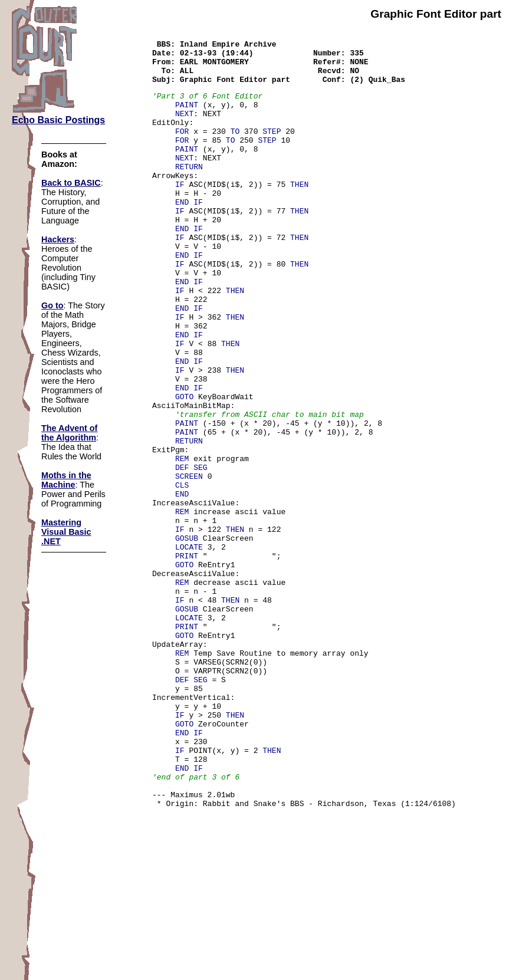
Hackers (58, 239)
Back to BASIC (71, 183)
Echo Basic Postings (58, 120)
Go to (52, 305)
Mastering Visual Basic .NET (66, 532)
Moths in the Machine (66, 480)
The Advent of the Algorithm (69, 433)
